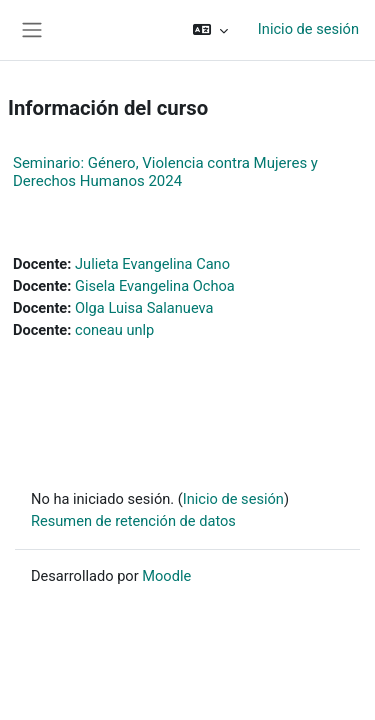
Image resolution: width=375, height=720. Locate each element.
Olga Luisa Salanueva (144, 308)
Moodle (166, 576)
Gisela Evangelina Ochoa (155, 286)
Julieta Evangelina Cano (152, 264)
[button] (210, 30)
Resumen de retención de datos (133, 521)
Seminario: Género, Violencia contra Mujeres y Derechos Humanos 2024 (165, 172)
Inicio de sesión (308, 29)
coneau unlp (114, 330)
